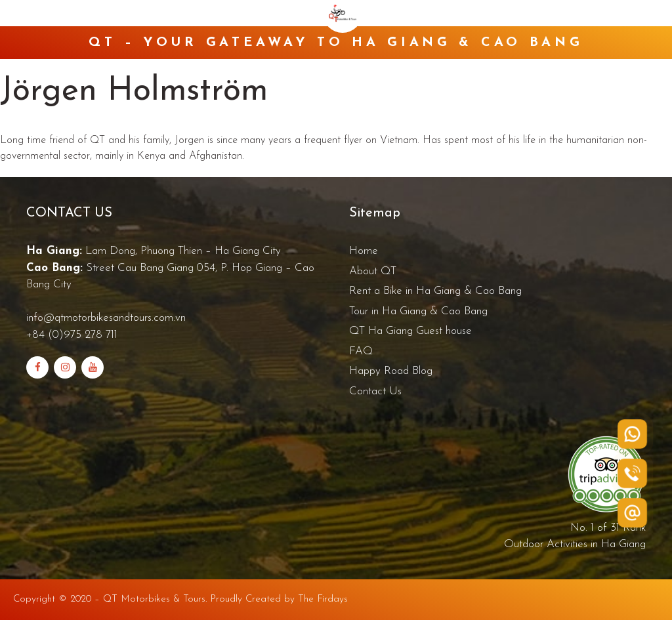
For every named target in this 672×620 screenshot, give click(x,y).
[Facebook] (37, 367)
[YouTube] (93, 367)
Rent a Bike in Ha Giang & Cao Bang (435, 291)
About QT (373, 271)
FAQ (361, 351)
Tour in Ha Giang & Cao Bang (418, 311)
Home (364, 251)
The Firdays (323, 599)
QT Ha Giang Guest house (410, 331)
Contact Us (375, 391)
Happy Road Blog (391, 371)
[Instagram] (65, 367)
